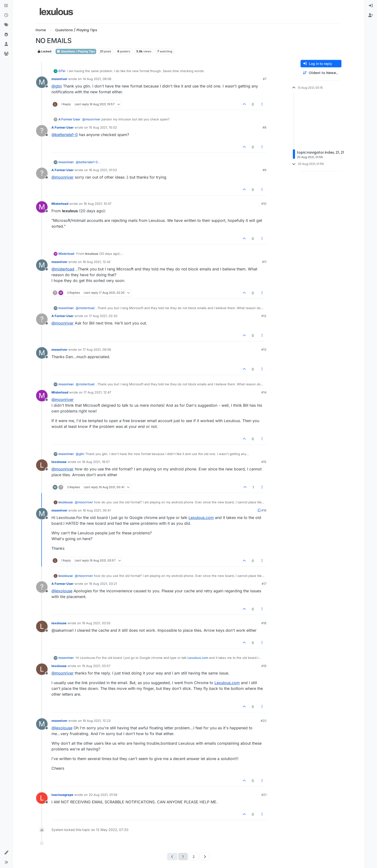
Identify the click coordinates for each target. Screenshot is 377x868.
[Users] (6, 44)
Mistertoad (60, 204)
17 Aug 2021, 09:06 (97, 350)
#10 (264, 204)
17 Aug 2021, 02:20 (103, 316)
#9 (264, 170)
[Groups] (6, 54)
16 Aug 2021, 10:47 (97, 204)
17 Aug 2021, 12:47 (97, 392)
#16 (264, 510)
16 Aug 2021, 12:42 (97, 262)
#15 (264, 462)
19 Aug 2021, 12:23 (97, 721)
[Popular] (6, 35)
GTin (62, 71)
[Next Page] (205, 857)
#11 (264, 262)
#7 (265, 79)
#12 (264, 316)
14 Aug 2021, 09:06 (97, 79)
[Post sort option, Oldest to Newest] (321, 73)
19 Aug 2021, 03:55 (96, 623)
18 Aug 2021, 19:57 (96, 462)
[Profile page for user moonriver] (42, 82)
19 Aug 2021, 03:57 (96, 666)
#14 (264, 392)
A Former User (69, 119)
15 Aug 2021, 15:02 (103, 127)
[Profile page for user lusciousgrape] (42, 798)
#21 (264, 795)
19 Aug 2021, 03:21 (103, 584)
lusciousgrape (62, 795)
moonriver (59, 79)
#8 (264, 127)
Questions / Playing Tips (76, 51)
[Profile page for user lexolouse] (42, 465)
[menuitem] (371, 6)
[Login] (371, 6)
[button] (6, 853)
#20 (264, 721)
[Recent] (6, 15)
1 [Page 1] (183, 857)
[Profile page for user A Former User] (42, 131)
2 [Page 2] (194, 857)
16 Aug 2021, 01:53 (103, 170)
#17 (264, 584)
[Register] (371, 15)
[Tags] (6, 25)
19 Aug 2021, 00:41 (97, 510)
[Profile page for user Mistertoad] (42, 207)
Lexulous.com (201, 518)
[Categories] (6, 6)
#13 (264, 350)
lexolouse (59, 462)
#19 (264, 666)
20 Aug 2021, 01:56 (103, 795)
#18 (264, 623)
